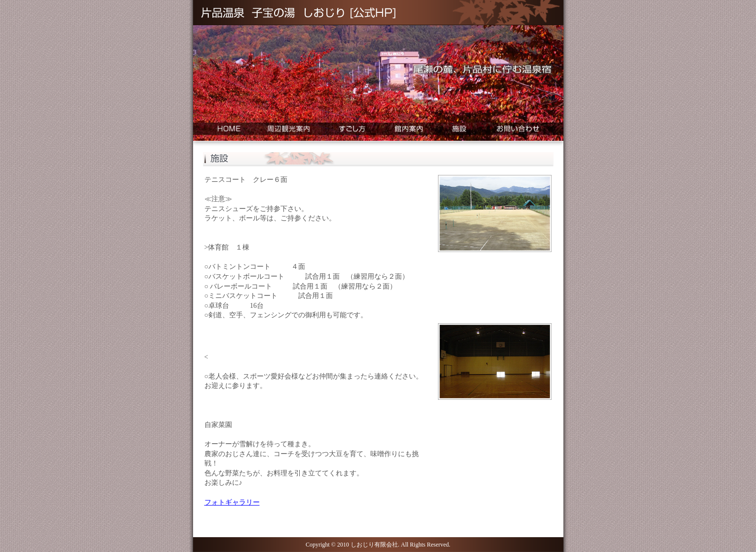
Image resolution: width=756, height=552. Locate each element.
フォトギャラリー (232, 502)
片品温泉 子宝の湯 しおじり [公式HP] (298, 13)
